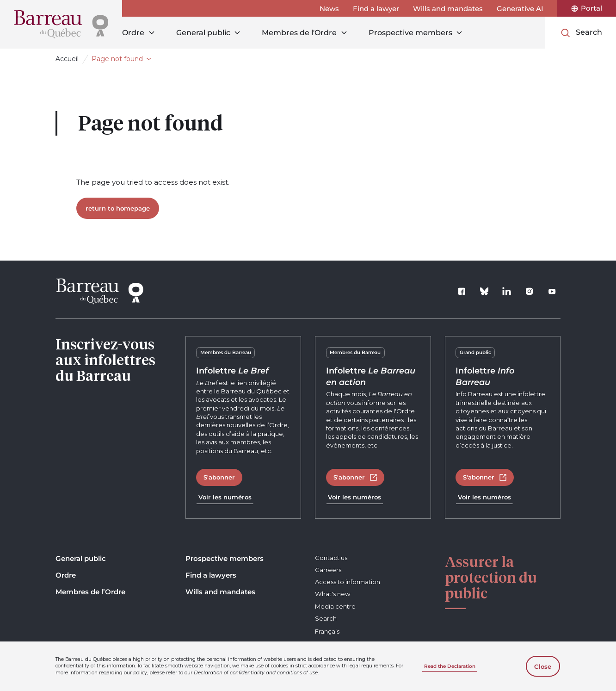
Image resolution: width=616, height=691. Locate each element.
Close (543, 666)
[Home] (61, 24)
